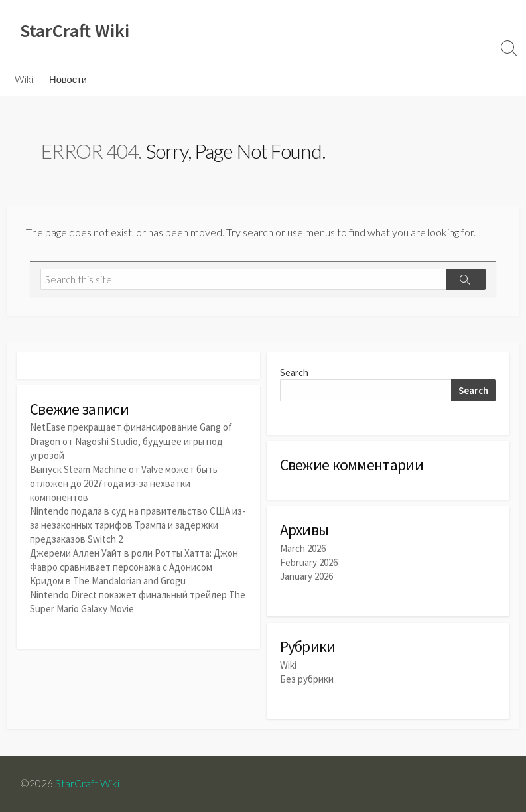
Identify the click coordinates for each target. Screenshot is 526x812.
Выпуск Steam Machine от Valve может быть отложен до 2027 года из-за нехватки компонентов (124, 483)
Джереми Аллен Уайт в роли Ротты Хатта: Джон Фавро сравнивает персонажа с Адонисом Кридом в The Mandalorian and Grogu (134, 567)
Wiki (24, 79)
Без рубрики (307, 679)
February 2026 (309, 562)
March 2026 (303, 548)
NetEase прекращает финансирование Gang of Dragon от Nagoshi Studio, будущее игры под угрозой (131, 441)
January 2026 (306, 576)
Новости (68, 79)
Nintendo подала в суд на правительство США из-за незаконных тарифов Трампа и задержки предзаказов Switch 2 (138, 525)
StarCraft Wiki (87, 783)
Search (294, 372)
